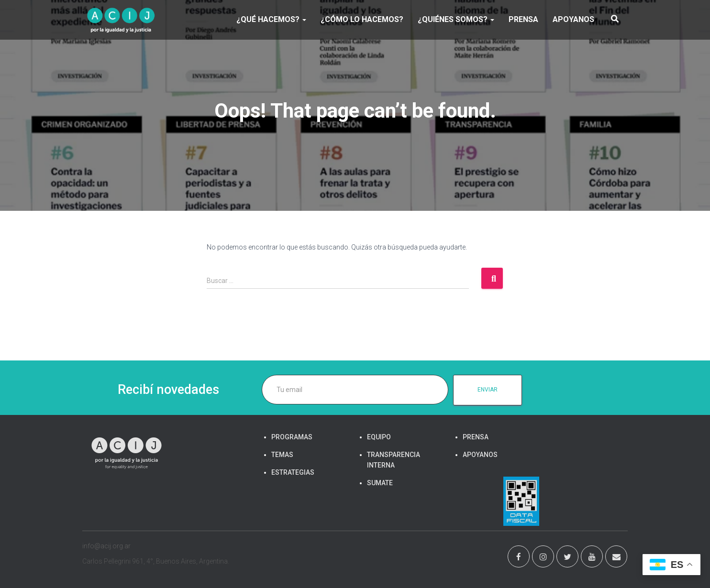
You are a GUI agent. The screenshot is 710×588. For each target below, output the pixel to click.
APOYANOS (573, 19)
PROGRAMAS (292, 437)
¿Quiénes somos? (456, 19)
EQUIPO (379, 437)
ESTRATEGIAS (293, 472)
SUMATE (380, 483)
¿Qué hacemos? (271, 19)
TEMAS (282, 455)
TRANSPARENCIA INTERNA (394, 460)
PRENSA (523, 19)
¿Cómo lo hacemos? (362, 19)
